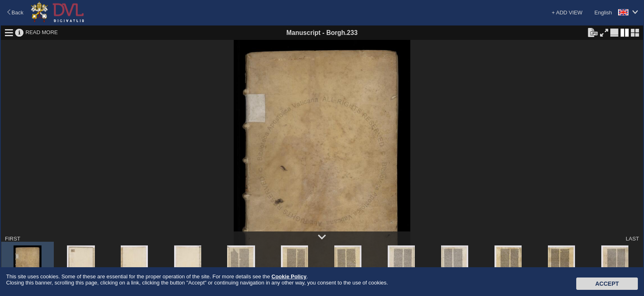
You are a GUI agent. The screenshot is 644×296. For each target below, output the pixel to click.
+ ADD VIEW (567, 13)
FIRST (13, 239)
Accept (607, 284)
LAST (632, 239)
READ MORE (42, 32)
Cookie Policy (289, 276)
